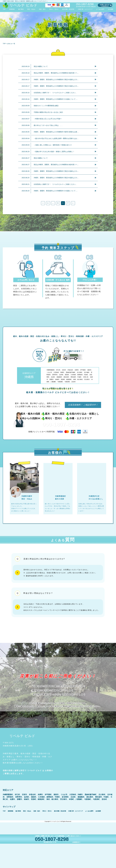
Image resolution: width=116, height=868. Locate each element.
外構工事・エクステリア (85, 9)
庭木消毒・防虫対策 (68, 9)
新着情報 (12, 9)
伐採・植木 (42, 9)
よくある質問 (100, 9)
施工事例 (21, 9)
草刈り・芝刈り (54, 9)
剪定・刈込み (31, 9)
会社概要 (111, 9)
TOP (4, 9)
